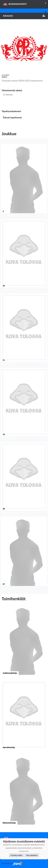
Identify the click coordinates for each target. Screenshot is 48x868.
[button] (24, 180)
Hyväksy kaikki (16, 855)
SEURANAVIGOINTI (26, 3)
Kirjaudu (24, 16)
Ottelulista (7, 103)
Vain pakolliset (32, 855)
